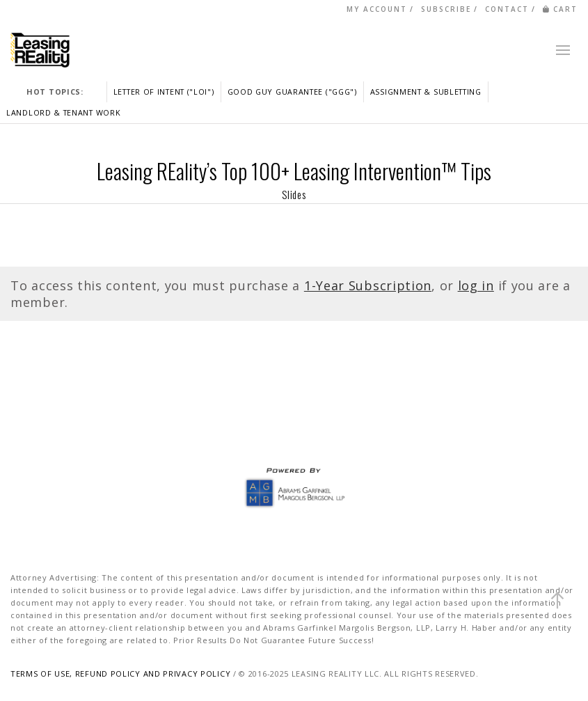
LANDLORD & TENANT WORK (63, 112)
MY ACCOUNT (377, 9)
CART (560, 9)
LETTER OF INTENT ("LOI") (164, 92)
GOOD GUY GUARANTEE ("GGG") (292, 92)
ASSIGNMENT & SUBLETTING (426, 92)
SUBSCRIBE (446, 9)
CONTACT (507, 9)
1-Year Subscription (368, 285)
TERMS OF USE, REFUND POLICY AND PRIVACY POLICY (120, 674)
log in (476, 285)
